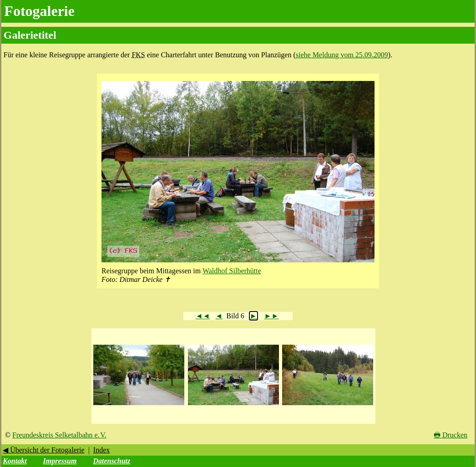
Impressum (60, 461)
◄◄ (203, 316)
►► (272, 316)
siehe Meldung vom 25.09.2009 (342, 55)
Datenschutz (111, 461)
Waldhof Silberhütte (232, 271)
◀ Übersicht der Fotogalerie (44, 450)
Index (101, 450)
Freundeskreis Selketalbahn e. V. (59, 435)
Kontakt (15, 461)
